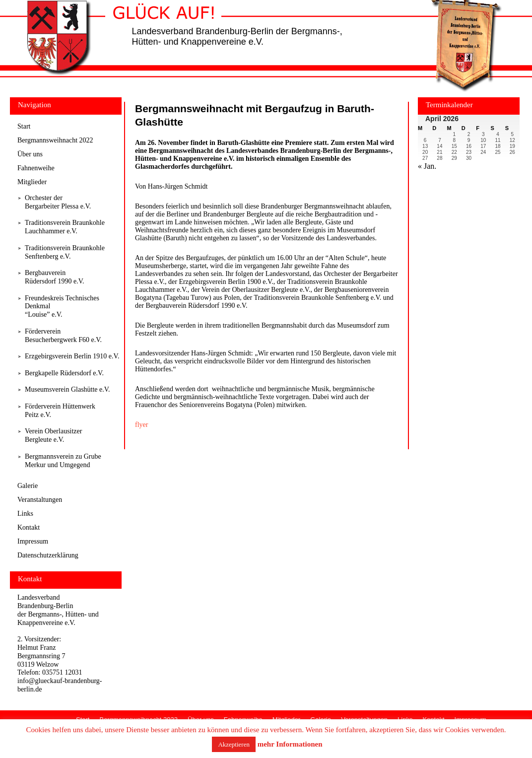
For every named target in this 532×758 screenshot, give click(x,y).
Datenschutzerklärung (48, 555)
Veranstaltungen (40, 500)
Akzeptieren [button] (234, 744)
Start (24, 126)
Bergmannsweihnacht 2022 (55, 140)
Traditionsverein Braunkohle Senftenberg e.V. (65, 252)
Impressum (33, 541)
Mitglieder (32, 182)
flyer (141, 425)
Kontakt (29, 527)
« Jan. (427, 166)
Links (25, 514)
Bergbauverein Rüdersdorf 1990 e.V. (55, 277)
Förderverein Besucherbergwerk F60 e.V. (63, 336)
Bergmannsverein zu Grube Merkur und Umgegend (63, 461)
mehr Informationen (290, 744)
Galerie (28, 486)
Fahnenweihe (36, 168)
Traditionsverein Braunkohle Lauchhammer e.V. (65, 227)
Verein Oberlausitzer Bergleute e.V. (53, 435)
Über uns (30, 154)
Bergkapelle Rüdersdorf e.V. (64, 373)
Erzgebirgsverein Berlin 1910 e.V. (72, 356)
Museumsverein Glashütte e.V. (67, 389)
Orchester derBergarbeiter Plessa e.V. (58, 202)
